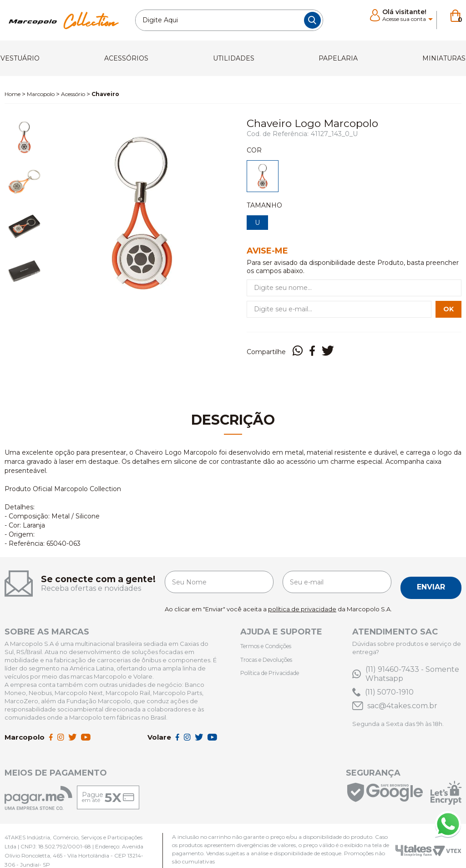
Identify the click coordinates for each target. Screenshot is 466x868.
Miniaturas (435, 55)
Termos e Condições (271, 635)
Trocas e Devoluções (271, 648)
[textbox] (229, 20)
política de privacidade (302, 599)
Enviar (431, 577)
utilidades (235, 55)
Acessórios (132, 55)
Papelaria (335, 55)
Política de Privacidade (274, 661)
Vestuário (29, 55)
